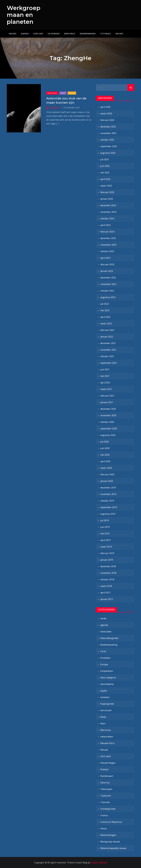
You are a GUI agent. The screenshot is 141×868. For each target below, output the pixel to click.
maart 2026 (106, 113)
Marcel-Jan (55, 107)
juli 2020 (105, 442)
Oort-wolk (106, 756)
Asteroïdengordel (109, 638)
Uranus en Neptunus (111, 822)
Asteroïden (52, 93)
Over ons (38, 34)
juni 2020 (105, 448)
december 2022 (108, 278)
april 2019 (105, 540)
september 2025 (109, 146)
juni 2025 (105, 166)
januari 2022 (107, 337)
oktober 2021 (107, 356)
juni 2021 (105, 369)
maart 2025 (106, 186)
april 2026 (105, 107)
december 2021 (108, 343)
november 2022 (108, 284)
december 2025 (108, 127)
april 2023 (105, 258)
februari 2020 (107, 474)
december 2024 (108, 205)
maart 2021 (106, 389)
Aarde (103, 618)
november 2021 (108, 350)
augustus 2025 (108, 153)
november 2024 (108, 212)
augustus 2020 (108, 435)
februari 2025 (107, 192)
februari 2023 (107, 264)
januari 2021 (107, 402)
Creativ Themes (99, 863)
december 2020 (108, 409)
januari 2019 (107, 560)
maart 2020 (106, 468)
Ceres (103, 651)
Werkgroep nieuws (110, 842)
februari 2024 (107, 232)
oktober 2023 (107, 251)
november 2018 (108, 573)
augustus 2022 (108, 297)
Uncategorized (108, 809)
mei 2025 (105, 173)
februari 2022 (107, 330)
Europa (104, 664)
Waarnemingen (88, 34)
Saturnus (105, 783)
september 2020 (109, 429)
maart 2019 (106, 547)
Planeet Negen (108, 763)
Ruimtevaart (107, 776)
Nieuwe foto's (107, 743)
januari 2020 (107, 481)
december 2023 (108, 238)
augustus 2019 (108, 514)
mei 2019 (105, 534)
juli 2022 (105, 304)
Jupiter (104, 691)
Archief (119, 34)
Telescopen (106, 789)
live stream (106, 710)
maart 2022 (106, 324)
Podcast (104, 769)
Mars (103, 723)
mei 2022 (105, 310)
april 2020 (105, 461)
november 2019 (108, 494)
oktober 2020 (107, 422)
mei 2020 (105, 455)
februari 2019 (107, 553)
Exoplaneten (107, 671)
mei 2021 (105, 376)
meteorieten (107, 737)
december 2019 (108, 488)
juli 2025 (105, 159)
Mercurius (70, 34)
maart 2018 (106, 586)
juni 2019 (105, 527)
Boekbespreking (109, 645)
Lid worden (54, 34)
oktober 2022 (107, 291)
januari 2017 (107, 599)
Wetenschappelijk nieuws (113, 848)
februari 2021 (107, 396)
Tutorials (106, 34)
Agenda (25, 34)
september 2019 (109, 507)
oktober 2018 (107, 579)
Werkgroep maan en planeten (24, 15)
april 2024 (105, 225)
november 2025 (108, 133)
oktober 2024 (107, 219)
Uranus (104, 815)
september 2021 (109, 363)
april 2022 (105, 317)
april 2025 (105, 179)
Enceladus (105, 658)
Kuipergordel (107, 704)
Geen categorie (108, 678)
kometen (105, 697)
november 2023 (108, 245)
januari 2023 (107, 271)
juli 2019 (105, 520)
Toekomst (106, 796)
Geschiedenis (107, 684)
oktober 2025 (107, 140)
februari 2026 (107, 120)
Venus (104, 828)
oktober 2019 (107, 501)
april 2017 (105, 593)
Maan (63, 93)
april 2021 (105, 383)
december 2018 (108, 566)
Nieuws (13, 34)
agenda (104, 625)
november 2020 (108, 415)
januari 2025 (107, 199)
